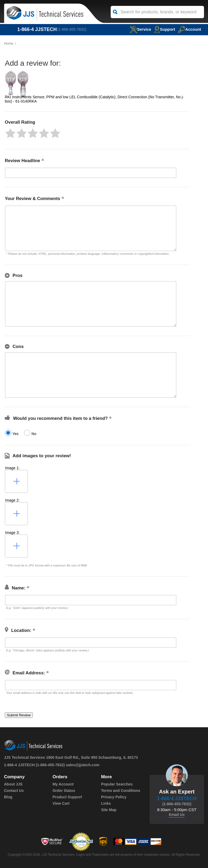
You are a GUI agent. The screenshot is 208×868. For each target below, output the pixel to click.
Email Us (177, 815)
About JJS (13, 784)
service (140, 29)
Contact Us (14, 791)
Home (9, 43)
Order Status (64, 791)
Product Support (67, 797)
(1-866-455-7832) (72, 29)
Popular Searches (117, 784)
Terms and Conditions (121, 791)
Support (165, 29)
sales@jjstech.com (83, 765)
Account (189, 29)
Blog (8, 797)
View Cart (61, 803)
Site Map (109, 810)
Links (106, 803)
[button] (10, 133)
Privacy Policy (114, 797)
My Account (63, 784)
